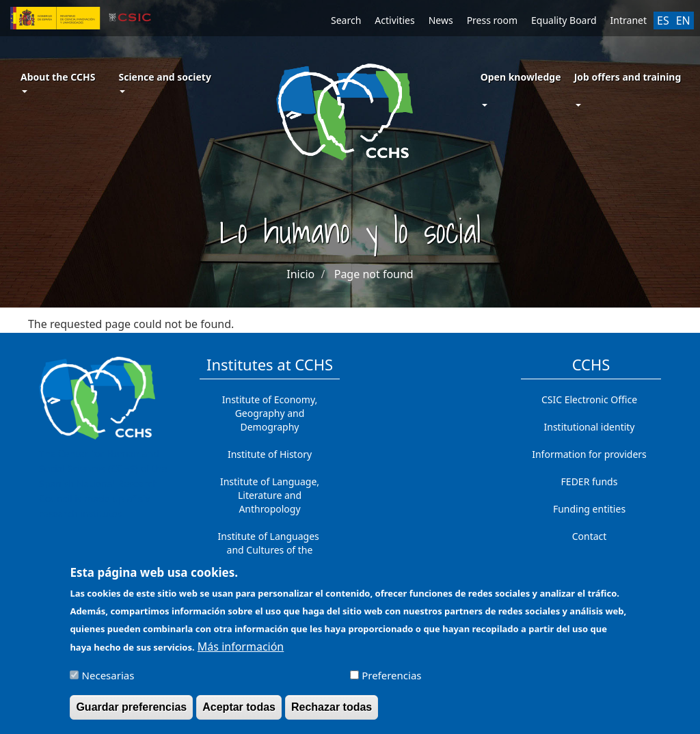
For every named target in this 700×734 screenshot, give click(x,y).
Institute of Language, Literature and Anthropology (270, 495)
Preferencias (391, 681)
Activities (394, 20)
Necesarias (108, 681)
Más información (241, 652)
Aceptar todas (239, 712)
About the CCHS (58, 82)
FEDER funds (590, 481)
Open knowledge (521, 77)
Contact (590, 536)
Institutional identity (590, 427)
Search (346, 20)
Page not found (374, 274)
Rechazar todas (332, 712)
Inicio (300, 274)
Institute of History (270, 454)
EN (683, 21)
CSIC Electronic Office (589, 399)
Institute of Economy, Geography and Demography (270, 413)
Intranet (629, 20)
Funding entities (589, 509)
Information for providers (589, 454)
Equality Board (564, 20)
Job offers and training (628, 77)
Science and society (164, 82)
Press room (492, 20)
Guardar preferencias (131, 712)
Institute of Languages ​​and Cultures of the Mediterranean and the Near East (270, 557)
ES (663, 21)
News (441, 20)
